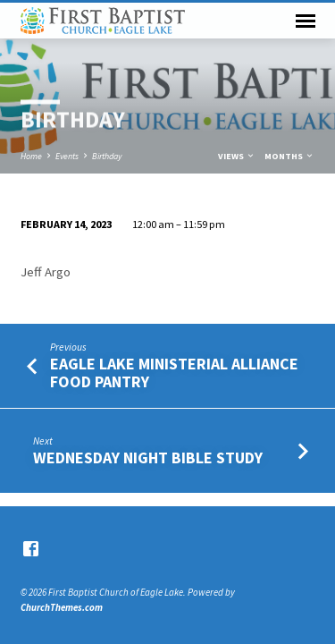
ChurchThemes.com (62, 607)
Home (31, 156)
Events (67, 156)
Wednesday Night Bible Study (148, 458)
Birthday (107, 156)
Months (289, 156)
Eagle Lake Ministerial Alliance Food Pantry (174, 373)
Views (237, 156)
